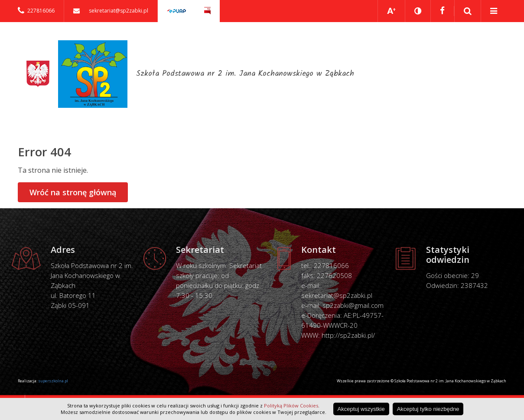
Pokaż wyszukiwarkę (468, 11)
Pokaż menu (494, 11)
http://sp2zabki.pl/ (348, 335)
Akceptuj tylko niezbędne (428, 409)
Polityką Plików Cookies (291, 405)
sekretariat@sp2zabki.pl (337, 295)
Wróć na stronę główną (73, 192)
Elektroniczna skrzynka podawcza (176, 11)
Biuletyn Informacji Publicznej (207, 11)
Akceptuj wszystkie (361, 409)
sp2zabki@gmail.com (353, 305)
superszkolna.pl (53, 381)
